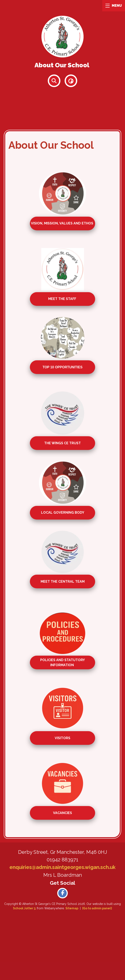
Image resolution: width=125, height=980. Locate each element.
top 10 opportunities (63, 367)
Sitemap (72, 908)
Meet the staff (63, 299)
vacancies (63, 813)
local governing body (63, 513)
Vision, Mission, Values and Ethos (63, 223)
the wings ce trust (63, 443)
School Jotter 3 (24, 908)
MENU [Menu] (114, 6)
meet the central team (63, 581)
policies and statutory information (63, 662)
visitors (63, 738)
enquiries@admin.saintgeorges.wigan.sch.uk (63, 867)
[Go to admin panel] (97, 908)
